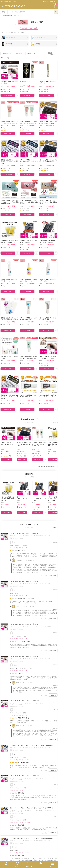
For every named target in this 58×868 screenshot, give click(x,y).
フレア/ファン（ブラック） (16, 537)
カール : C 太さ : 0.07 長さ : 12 (18, 548)
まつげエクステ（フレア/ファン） (44, 536)
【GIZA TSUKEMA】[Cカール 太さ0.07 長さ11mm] (25, 581)
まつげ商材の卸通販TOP (6, 16)
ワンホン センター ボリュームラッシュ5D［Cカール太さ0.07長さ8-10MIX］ (32, 745)
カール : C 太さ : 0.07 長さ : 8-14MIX (20, 822)
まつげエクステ (29, 536)
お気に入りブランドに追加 (29, 28)
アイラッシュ (19, 536)
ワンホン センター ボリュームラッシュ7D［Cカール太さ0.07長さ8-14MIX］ (32, 838)
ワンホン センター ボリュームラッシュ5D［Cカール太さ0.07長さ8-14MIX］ (32, 808)
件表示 (31, 53)
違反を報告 (44, 576)
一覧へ (55, 422)
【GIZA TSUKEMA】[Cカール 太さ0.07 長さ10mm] (25, 701)
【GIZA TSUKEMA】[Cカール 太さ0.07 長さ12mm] (25, 533)
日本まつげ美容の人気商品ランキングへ (47, 466)
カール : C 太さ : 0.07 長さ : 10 (18, 715)
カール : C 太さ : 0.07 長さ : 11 (18, 596)
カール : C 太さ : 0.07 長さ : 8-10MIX (20, 760)
